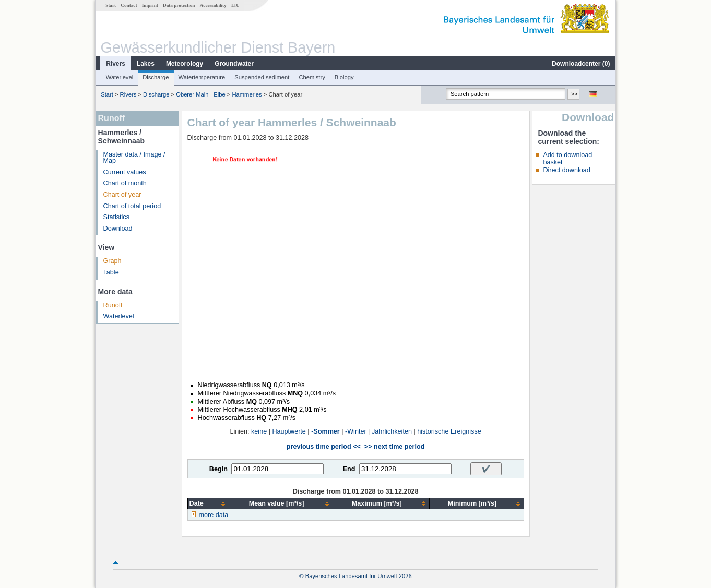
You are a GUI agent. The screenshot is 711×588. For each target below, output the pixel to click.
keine (259, 431)
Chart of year (122, 195)
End (349, 469)
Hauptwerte (289, 431)
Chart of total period (132, 206)
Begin (218, 469)
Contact (129, 5)
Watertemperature (202, 77)
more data (214, 515)
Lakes (146, 64)
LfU (235, 5)
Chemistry (312, 77)
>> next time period (394, 447)
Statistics (116, 217)
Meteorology (185, 64)
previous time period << (324, 447)
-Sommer (325, 431)
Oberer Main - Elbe (201, 94)
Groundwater (234, 64)
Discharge (156, 77)
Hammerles (247, 94)
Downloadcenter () (581, 64)
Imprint (150, 5)
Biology (344, 77)
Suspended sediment (262, 77)
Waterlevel (120, 77)
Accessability (213, 5)
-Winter (356, 431)
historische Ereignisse (449, 431)
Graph (112, 261)
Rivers (116, 64)
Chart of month (125, 183)
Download (118, 229)
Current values (125, 172)
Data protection (179, 5)
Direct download (566, 170)
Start (111, 5)
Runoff (113, 305)
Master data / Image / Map (134, 158)
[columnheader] (208, 504)
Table (111, 272)
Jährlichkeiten (392, 431)
